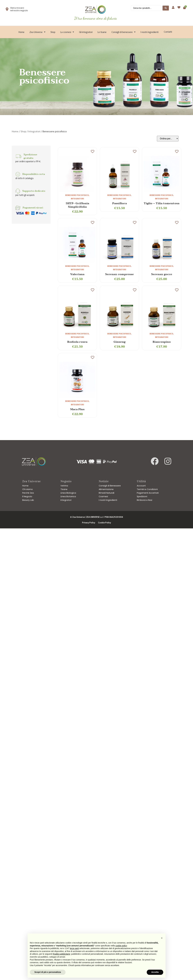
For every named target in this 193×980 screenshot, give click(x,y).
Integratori (34, 131)
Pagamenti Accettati (148, 493)
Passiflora (119, 203)
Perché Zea (28, 493)
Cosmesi (103, 496)
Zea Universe (37, 32)
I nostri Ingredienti (108, 500)
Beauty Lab (28, 500)
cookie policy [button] (121, 946)
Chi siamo (28, 489)
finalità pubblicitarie (62, 954)
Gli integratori (86, 32)
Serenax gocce (162, 274)
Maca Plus (77, 409)
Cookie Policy (104, 522)
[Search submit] (166, 8)
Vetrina (64, 486)
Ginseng (119, 342)
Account (141, 486)
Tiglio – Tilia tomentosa (162, 203)
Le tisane (102, 32)
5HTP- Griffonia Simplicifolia (77, 205)
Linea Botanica (68, 496)
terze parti (74, 948)
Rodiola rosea (77, 342)
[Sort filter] (168, 139)
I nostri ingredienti (150, 32)
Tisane (64, 489)
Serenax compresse (119, 274)
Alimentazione (106, 489)
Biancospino (162, 342)
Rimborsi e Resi (144, 500)
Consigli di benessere (124, 32)
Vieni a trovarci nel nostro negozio (19, 9)
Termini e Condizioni (147, 489)
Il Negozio (27, 496)
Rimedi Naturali (106, 493)
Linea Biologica (68, 493)
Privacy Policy (89, 522)
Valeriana (77, 274)
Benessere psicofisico (77, 195)
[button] (162, 938)
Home (21, 32)
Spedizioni (142, 496)
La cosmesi (67, 32)
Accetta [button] (155, 972)
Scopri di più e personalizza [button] (48, 972)
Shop (53, 32)
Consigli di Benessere (110, 486)
